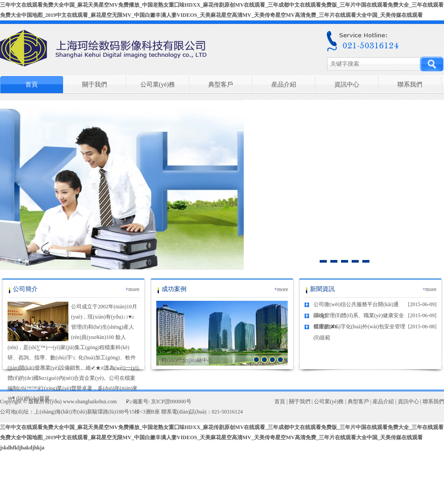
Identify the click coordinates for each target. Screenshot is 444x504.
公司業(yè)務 (158, 85)
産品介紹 (284, 85)
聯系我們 (410, 85)
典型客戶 (221, 85)
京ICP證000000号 (171, 402)
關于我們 (95, 85)
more (133, 289)
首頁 (32, 85)
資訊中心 (347, 85)
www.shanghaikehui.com (90, 402)
